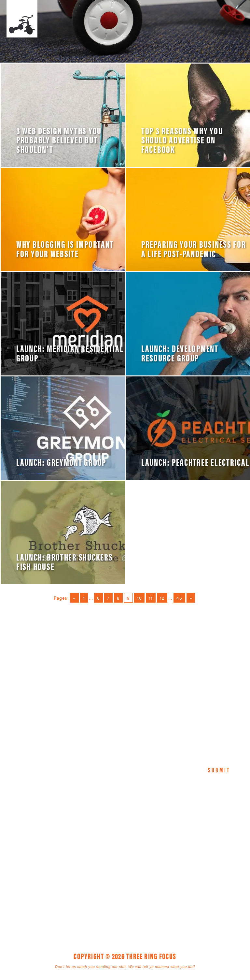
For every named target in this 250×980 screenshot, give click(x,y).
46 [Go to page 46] (179, 598)
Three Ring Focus (125, 832)
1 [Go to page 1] (84, 598)
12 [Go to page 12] (162, 598)
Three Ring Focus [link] (22, 19)
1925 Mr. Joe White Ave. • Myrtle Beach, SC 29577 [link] (110, 861)
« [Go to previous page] (74, 598)
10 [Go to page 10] (139, 598)
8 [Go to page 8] (118, 598)
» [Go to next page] (191, 598)
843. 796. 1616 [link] (171, 861)
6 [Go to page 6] (98, 598)
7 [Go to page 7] (108, 598)
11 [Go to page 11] (151, 598)
